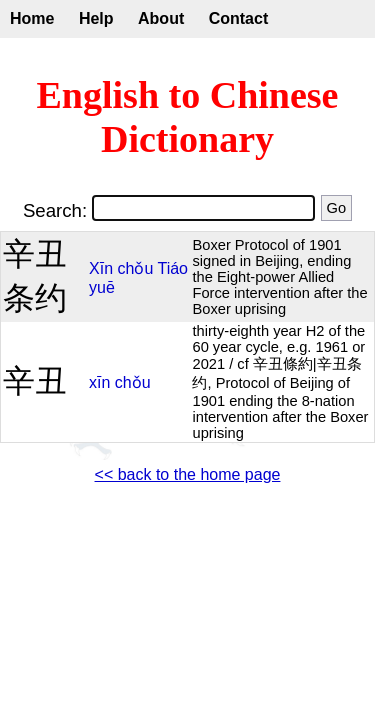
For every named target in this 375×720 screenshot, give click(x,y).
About (161, 18)
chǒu (136, 268)
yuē (102, 287)
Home (32, 18)
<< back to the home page (188, 474)
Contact (239, 18)
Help (96, 18)
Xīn (101, 268)
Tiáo (172, 268)
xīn (99, 382)
